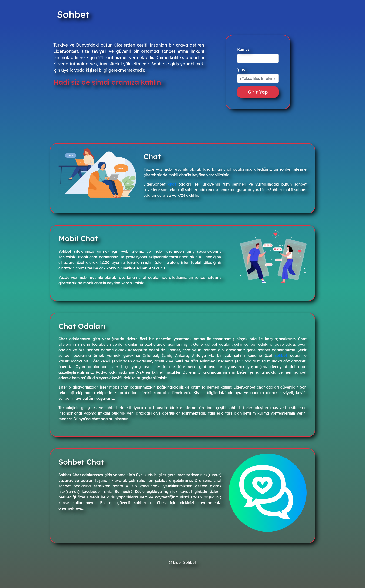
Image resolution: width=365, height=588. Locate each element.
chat (172, 184)
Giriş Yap (258, 92)
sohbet (281, 355)
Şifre (241, 69)
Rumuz (243, 49)
